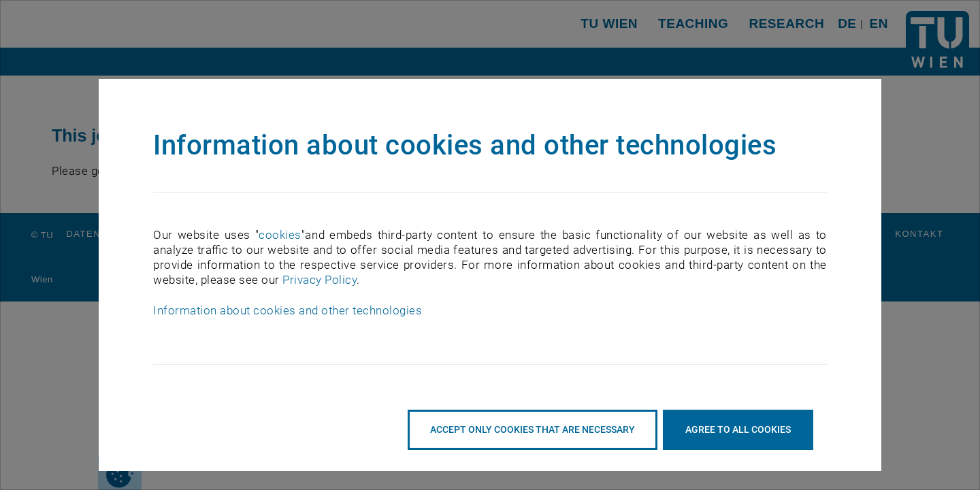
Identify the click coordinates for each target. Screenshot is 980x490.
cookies (280, 235)
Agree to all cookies (738, 429)
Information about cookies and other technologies (288, 310)
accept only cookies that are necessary (533, 429)
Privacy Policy (320, 280)
